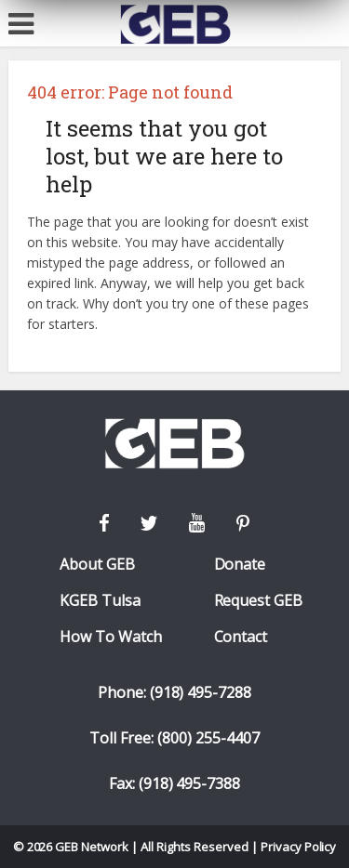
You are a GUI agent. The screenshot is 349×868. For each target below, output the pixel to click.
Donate (240, 565)
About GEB (97, 565)
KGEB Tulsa (100, 601)
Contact (241, 637)
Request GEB (259, 601)
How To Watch (111, 637)
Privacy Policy (299, 847)
